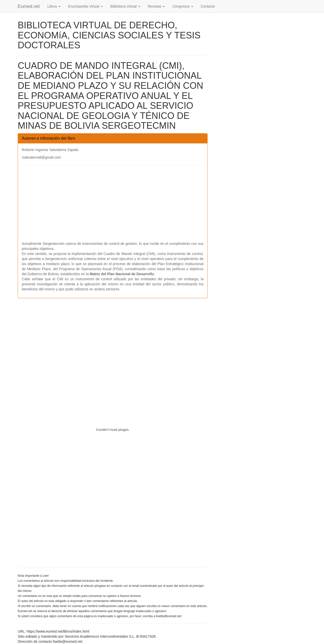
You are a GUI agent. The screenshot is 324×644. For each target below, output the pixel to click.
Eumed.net (29, 6)
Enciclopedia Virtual (85, 6)
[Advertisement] (113, 206)
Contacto (208, 6)
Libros (54, 6)
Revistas (156, 6)
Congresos (183, 6)
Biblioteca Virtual (125, 6)
